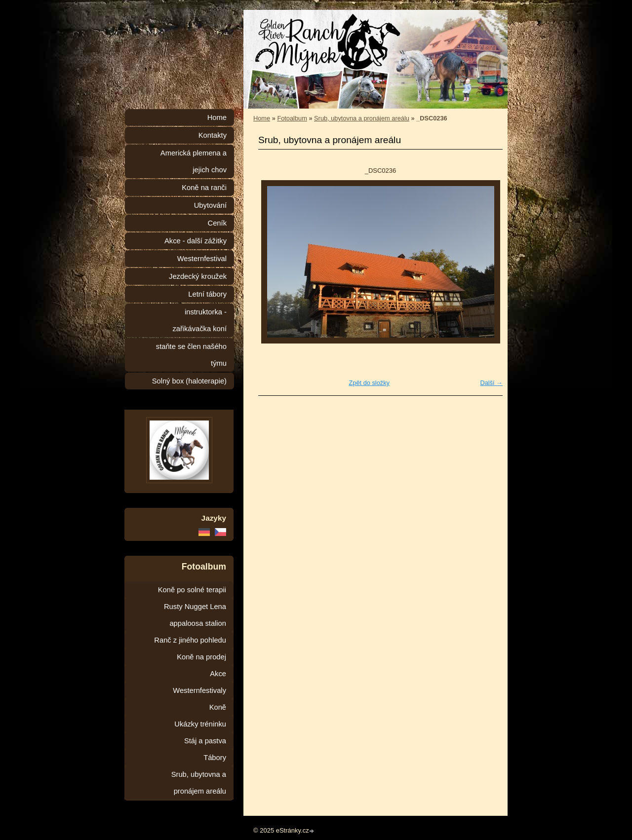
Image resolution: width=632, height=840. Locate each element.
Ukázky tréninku (200, 724)
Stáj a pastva (205, 741)
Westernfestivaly (199, 690)
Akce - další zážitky (196, 241)
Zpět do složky (369, 383)
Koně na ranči (204, 188)
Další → (491, 383)
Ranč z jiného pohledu (190, 640)
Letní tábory (207, 294)
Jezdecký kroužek (198, 276)
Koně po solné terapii (192, 590)
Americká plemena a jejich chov (194, 161)
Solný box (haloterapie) (189, 381)
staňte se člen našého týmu (191, 355)
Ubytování (210, 205)
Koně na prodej (201, 657)
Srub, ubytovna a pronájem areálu (362, 118)
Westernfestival (202, 259)
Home (262, 118)
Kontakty (213, 135)
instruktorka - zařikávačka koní (199, 320)
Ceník (217, 223)
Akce (218, 674)
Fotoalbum (292, 118)
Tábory (215, 758)
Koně (218, 707)
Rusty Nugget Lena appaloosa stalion (195, 615)
